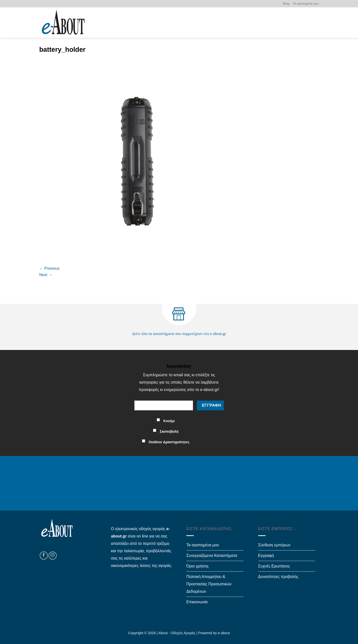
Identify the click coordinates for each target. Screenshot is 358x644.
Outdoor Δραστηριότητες (169, 442)
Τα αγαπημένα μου (306, 4)
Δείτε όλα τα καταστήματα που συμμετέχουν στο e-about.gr (179, 334)
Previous (49, 268)
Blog (286, 4)
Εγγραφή (266, 556)
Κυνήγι (169, 421)
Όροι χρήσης (198, 566)
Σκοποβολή (169, 431)
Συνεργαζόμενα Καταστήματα (212, 556)
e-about (224, 633)
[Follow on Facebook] (44, 556)
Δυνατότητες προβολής (278, 577)
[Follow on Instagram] (53, 556)
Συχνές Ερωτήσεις (274, 566)
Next (46, 275)
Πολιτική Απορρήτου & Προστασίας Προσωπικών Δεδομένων (209, 584)
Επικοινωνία (197, 602)
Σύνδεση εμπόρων (274, 545)
